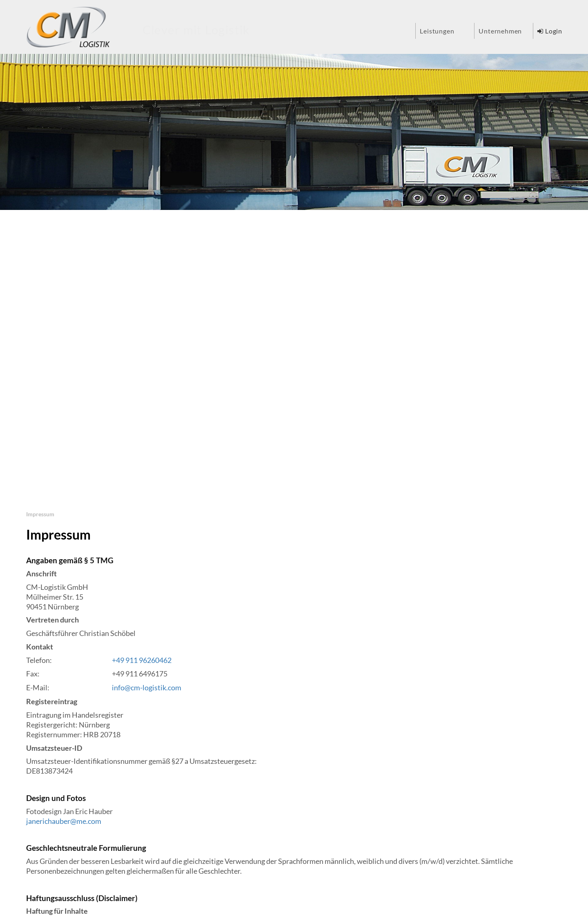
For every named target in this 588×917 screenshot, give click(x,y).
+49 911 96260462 (142, 660)
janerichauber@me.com (64, 821)
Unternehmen (500, 31)
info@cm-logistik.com (147, 688)
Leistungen (437, 31)
